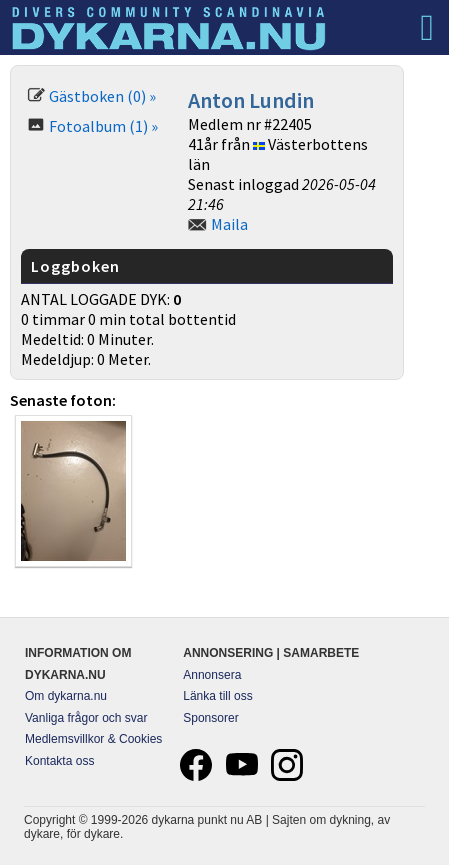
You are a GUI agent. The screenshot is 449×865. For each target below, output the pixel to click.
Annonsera (212, 675)
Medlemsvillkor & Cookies (93, 739)
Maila (229, 224)
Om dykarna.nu (66, 696)
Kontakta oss (59, 761)
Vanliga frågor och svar (86, 718)
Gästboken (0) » (102, 96)
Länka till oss (217, 696)
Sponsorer (210, 718)
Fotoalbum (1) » (103, 126)
